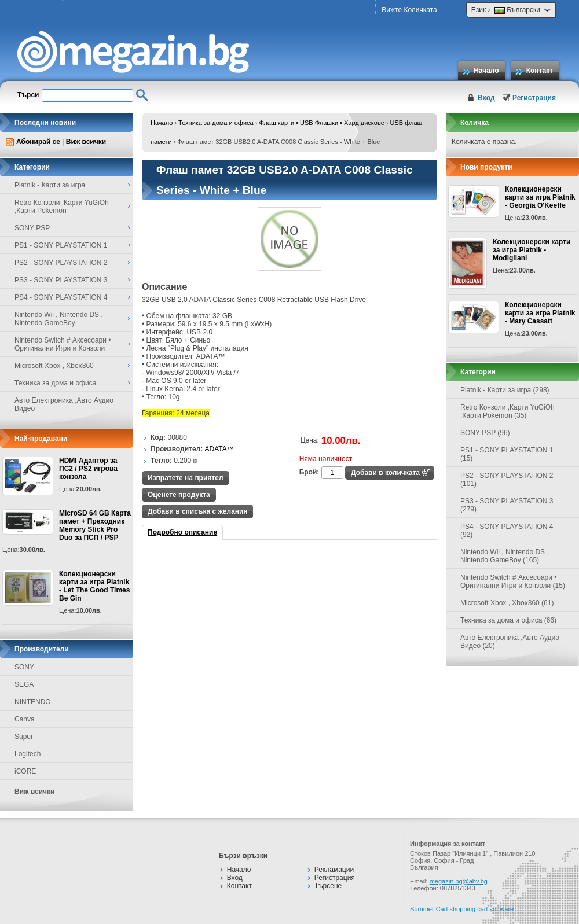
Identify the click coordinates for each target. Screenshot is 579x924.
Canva (25, 719)
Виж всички (86, 142)
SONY (24, 667)
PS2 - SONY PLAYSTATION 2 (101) (507, 480)
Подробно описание (182, 532)
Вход (486, 98)
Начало (486, 71)
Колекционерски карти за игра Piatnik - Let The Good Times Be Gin (94, 586)
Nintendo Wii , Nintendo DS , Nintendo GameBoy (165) (505, 556)
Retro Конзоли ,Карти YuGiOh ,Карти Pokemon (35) (507, 411)
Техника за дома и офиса (216, 123)
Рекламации (334, 870)
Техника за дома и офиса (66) (508, 620)
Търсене (328, 886)
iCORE (25, 771)
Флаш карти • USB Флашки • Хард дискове (321, 123)
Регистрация (534, 98)
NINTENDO (33, 702)
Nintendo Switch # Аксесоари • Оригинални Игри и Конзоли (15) (513, 581)
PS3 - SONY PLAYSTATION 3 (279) (507, 505)
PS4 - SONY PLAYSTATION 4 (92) (507, 531)
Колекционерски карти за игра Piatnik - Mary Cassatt (540, 313)
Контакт (540, 71)
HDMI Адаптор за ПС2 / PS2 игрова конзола (88, 469)
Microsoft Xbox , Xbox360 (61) (507, 603)
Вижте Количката (409, 10)
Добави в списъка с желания (197, 511)
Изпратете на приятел (186, 478)
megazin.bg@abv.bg (459, 881)
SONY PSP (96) (485, 433)
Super (24, 737)
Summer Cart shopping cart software (462, 909)
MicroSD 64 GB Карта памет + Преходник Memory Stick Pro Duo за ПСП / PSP (95, 525)
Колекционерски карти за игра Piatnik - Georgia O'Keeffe (540, 197)
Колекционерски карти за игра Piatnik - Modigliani (532, 250)
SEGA (24, 684)
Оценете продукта (179, 495)
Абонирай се (38, 142)
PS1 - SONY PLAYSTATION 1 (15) (507, 454)
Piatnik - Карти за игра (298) (505, 390)
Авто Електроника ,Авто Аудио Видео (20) (510, 642)
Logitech (28, 754)
